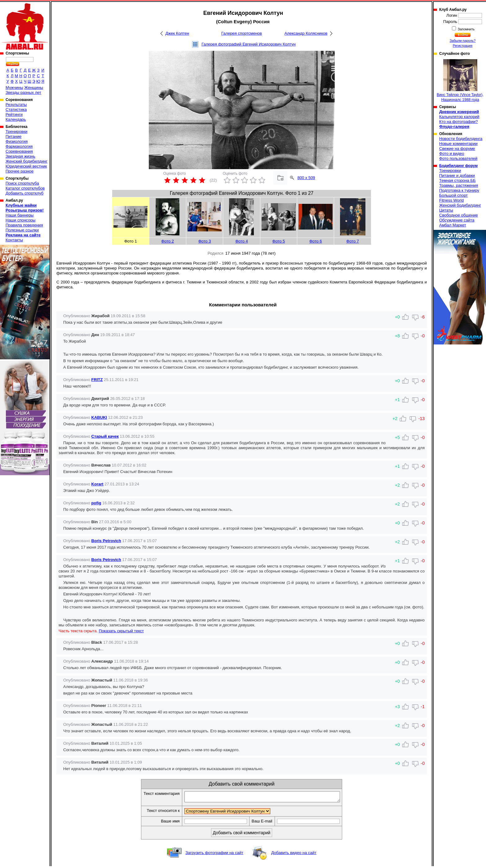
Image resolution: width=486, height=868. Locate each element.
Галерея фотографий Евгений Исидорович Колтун (249, 44)
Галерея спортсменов (242, 33)
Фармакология (19, 146)
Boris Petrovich (106, 541)
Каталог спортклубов (25, 188)
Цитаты (446, 210)
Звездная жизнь (20, 156)
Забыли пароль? (463, 41)
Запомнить (466, 29)
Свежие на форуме (457, 149)
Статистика (16, 110)
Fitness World (451, 200)
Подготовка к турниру (459, 190)
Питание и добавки (457, 175)
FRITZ (97, 380)
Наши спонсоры (20, 220)
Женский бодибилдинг (27, 161)
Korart (97, 484)
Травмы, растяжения (459, 185)
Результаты (16, 105)
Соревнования (19, 151)
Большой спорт (453, 195)
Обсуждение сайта (457, 220)
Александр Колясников (306, 33)
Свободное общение (459, 215)
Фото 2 (168, 241)
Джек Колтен (177, 33)
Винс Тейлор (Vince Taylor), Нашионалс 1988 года (460, 81)
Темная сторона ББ (457, 180)
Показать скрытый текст (121, 631)
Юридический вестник (26, 166)
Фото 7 (353, 241)
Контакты (14, 240)
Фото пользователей (458, 158)
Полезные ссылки (22, 230)
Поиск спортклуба (22, 183)
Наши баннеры (20, 215)
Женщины (34, 88)
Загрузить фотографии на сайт (214, 855)
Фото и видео (452, 153)
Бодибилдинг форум (458, 166)
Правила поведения (24, 225)
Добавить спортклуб (24, 193)
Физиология (17, 141)
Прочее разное (20, 171)
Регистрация (463, 46)
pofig (96, 503)
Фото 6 (316, 241)
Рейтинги (14, 114)
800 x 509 (306, 178)
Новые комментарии (458, 144)
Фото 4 (242, 241)
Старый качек (105, 436)
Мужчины (14, 88)
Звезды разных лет (23, 92)
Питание (13, 136)
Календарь (16, 119)
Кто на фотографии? (459, 122)
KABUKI (99, 417)
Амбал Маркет (453, 225)
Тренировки (16, 132)
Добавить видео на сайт (294, 855)
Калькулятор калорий (459, 117)
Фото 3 (205, 241)
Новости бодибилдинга (461, 139)
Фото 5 (279, 241)
